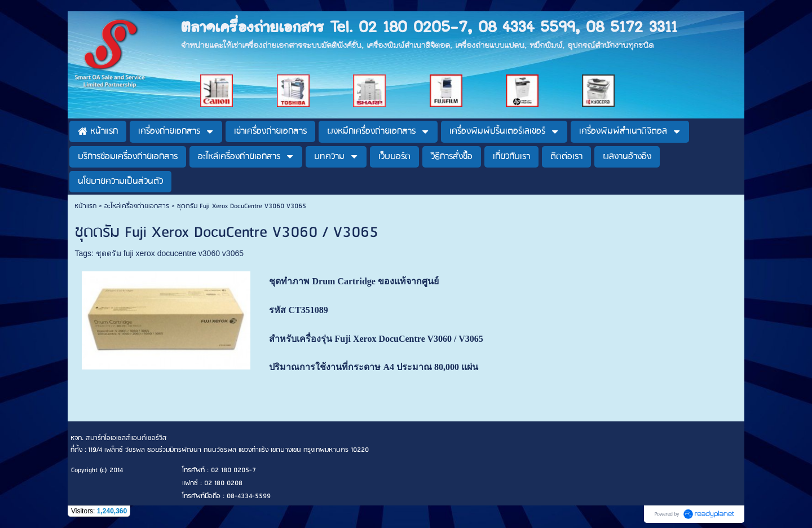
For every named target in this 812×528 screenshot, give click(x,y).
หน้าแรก (85, 206)
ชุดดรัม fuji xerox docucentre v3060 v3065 (170, 253)
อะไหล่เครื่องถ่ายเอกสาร (137, 206)
